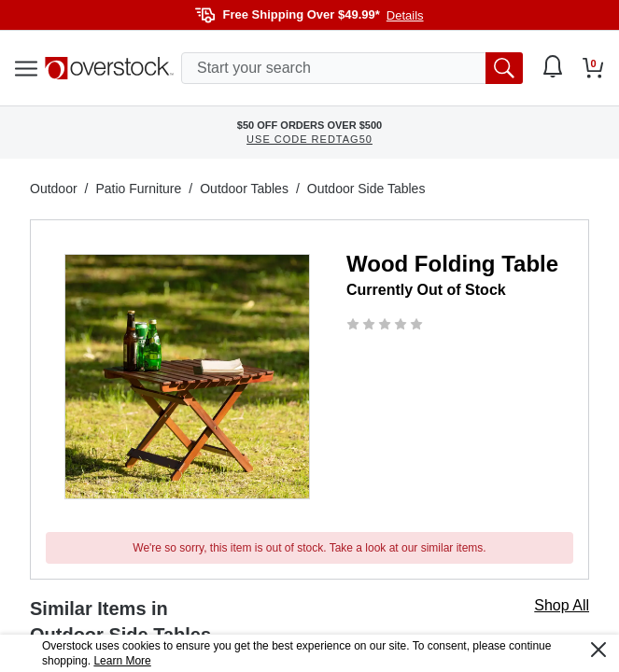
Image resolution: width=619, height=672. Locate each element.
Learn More (122, 661)
